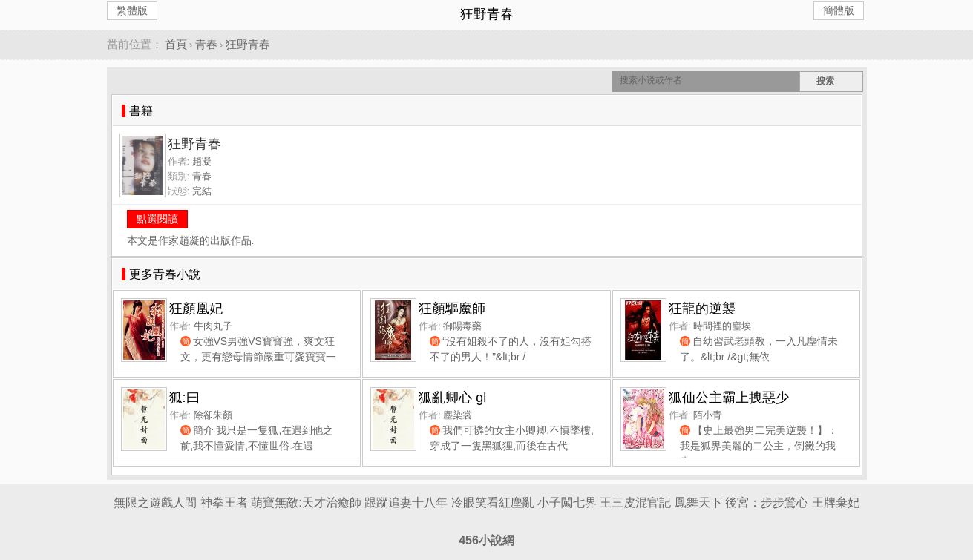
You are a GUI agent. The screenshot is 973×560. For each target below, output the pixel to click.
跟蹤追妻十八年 (406, 503)
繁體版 (132, 10)
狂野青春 (248, 44)
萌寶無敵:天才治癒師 (306, 503)
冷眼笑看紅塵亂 (493, 503)
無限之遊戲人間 (155, 503)
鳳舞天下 (698, 503)
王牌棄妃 (836, 503)
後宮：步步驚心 (767, 503)
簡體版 (839, 10)
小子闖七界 (567, 503)
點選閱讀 (157, 219)
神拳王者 (224, 503)
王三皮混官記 (635, 503)
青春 (206, 44)
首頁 (176, 44)
